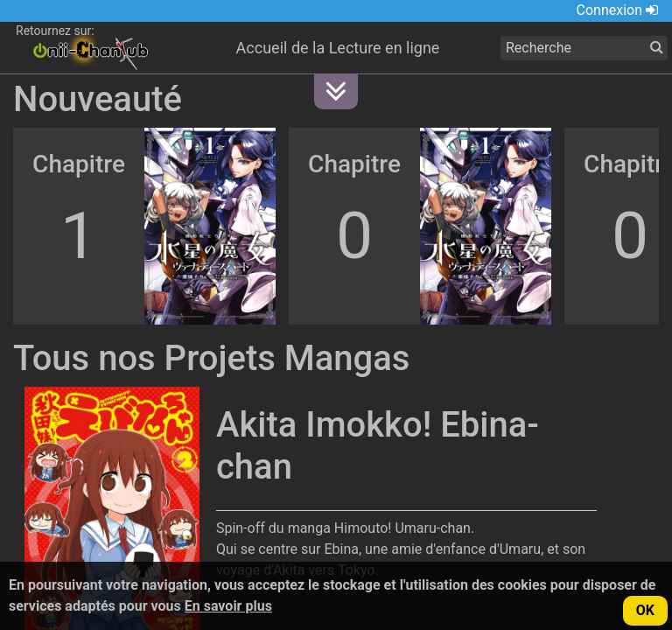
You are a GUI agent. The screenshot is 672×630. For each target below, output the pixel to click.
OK (645, 610)
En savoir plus (228, 606)
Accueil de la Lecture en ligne (338, 48)
